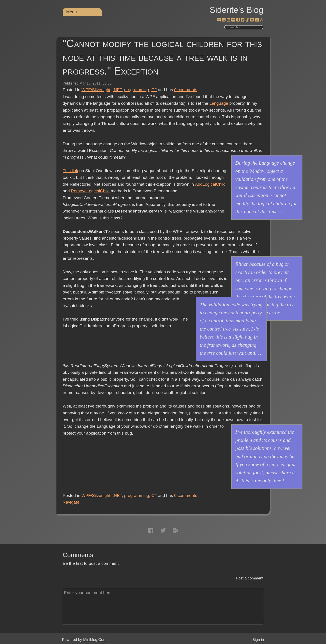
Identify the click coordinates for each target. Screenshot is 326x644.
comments (186, 90)
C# (154, 90)
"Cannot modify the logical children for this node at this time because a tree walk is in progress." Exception (162, 57)
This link (70, 171)
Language (219, 103)
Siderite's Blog (236, 10)
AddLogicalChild (210, 184)
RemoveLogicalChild (90, 191)
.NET (117, 90)
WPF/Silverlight (96, 90)
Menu (72, 12)
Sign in (258, 640)
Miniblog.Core (95, 640)
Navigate (71, 502)
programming (137, 90)
